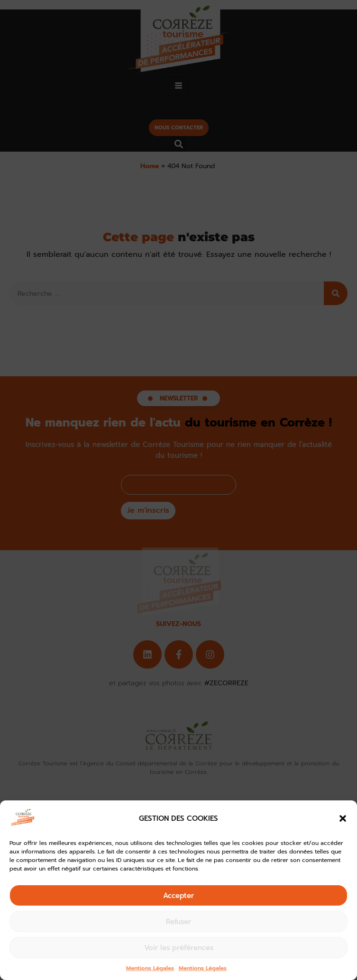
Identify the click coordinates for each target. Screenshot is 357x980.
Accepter (178, 896)
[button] (343, 818)
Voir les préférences (179, 948)
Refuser (178, 922)
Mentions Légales (150, 968)
